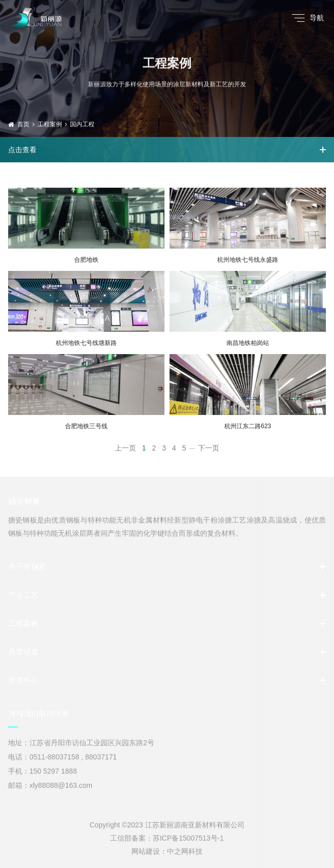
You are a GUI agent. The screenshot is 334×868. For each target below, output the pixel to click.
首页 (23, 124)
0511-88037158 (54, 757)
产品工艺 (23, 595)
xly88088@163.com (61, 785)
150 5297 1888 (53, 771)
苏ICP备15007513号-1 (188, 838)
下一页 (209, 448)
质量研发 (23, 652)
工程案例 (50, 124)
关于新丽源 (27, 566)
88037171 (101, 757)
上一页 (125, 448)
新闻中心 (23, 680)
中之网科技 (185, 851)
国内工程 (82, 124)
